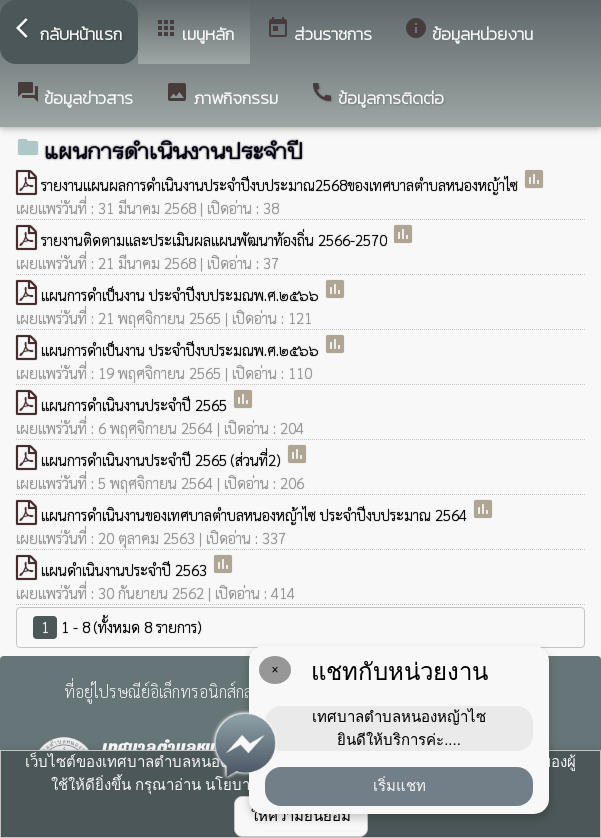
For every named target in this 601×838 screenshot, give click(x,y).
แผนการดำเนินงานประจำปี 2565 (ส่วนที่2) (163, 459)
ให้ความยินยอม (301, 815)
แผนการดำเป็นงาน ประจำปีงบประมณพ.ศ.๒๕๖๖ (182, 294)
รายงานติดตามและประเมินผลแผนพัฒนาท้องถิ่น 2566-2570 (216, 239)
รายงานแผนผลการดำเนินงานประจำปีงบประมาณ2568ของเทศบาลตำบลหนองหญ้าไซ (281, 184)
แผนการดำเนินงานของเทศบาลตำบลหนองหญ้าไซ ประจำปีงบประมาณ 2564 (256, 514)
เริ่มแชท (399, 785)
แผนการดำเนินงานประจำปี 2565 (136, 404)
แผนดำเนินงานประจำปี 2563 (126, 569)
